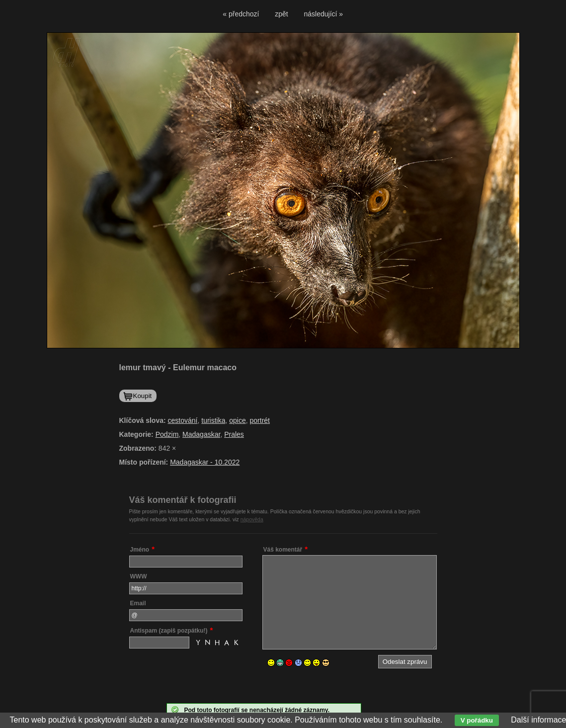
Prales (234, 434)
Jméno (140, 550)
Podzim (167, 434)
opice (237, 420)
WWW (139, 576)
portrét (260, 420)
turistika (213, 420)
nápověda (252, 519)
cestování (183, 420)
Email (138, 603)
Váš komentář (283, 550)
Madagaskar (201, 434)
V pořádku (477, 720)
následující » (324, 14)
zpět (281, 14)
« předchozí (241, 14)
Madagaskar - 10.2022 (205, 462)
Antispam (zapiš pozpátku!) (169, 631)
